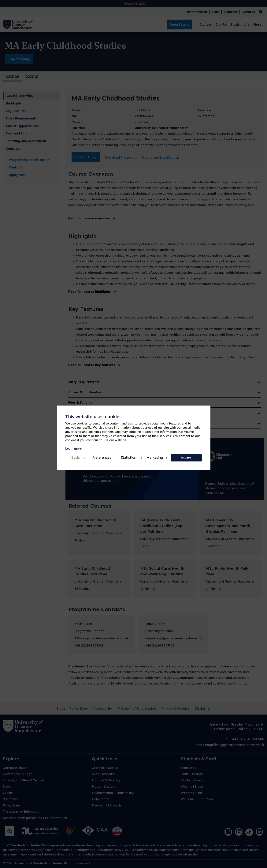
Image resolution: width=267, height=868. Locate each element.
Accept (186, 458)
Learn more (73, 449)
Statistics (128, 458)
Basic (76, 458)
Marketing (155, 458)
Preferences (102, 458)
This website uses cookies (93, 417)
